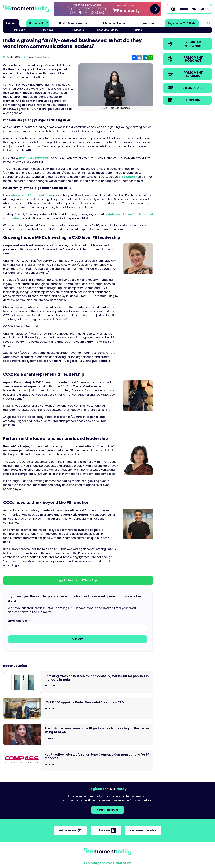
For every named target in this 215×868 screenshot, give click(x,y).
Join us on (106, 830)
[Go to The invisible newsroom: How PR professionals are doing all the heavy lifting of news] (78, 734)
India (184, 9)
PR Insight (19, 30)
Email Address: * (19, 621)
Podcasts (78, 30)
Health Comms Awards (73, 23)
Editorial (11, 23)
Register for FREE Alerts (182, 23)
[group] (107, 9)
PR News (48, 30)
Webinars (149, 23)
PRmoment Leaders (115, 23)
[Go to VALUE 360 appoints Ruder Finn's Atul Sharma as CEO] (78, 708)
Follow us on (70, 830)
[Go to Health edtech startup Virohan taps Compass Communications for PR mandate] (78, 761)
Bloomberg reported (33, 158)
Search (209, 23)
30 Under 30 (36, 23)
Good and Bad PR (107, 30)
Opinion (137, 30)
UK (194, 9)
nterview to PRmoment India (31, 195)
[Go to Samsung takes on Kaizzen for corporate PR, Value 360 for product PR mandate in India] (78, 682)
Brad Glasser (128, 177)
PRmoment (143, 830)
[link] (107, 9)
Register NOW (108, 810)
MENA (204, 9)
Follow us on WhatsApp (78, 580)
